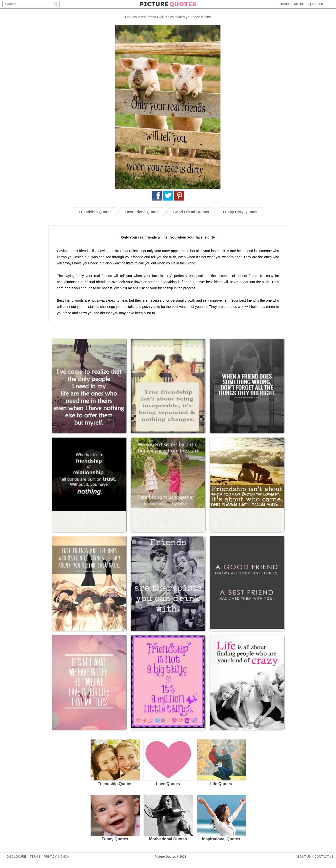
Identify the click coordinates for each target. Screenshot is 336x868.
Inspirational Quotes (221, 818)
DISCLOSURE (16, 857)
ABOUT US (303, 857)
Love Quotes (168, 763)
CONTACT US (324, 857)
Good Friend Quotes (191, 212)
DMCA (65, 857)
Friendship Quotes (95, 212)
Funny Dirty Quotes (240, 212)
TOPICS (285, 4)
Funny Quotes (115, 818)
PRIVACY (50, 857)
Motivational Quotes (168, 818)
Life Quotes (221, 763)
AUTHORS (301, 4)
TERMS (35, 857)
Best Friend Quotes (142, 212)
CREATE (318, 4)
